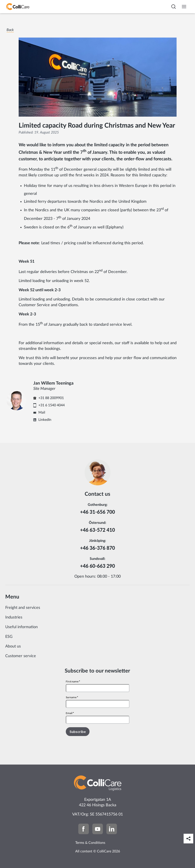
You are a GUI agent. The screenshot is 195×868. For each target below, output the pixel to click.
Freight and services (23, 608)
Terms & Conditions (90, 843)
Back (10, 30)
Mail (42, 412)
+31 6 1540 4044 (52, 405)
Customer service (21, 656)
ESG (9, 637)
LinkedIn (45, 420)
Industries (14, 617)
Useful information (21, 627)
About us (13, 646)
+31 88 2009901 (51, 398)
